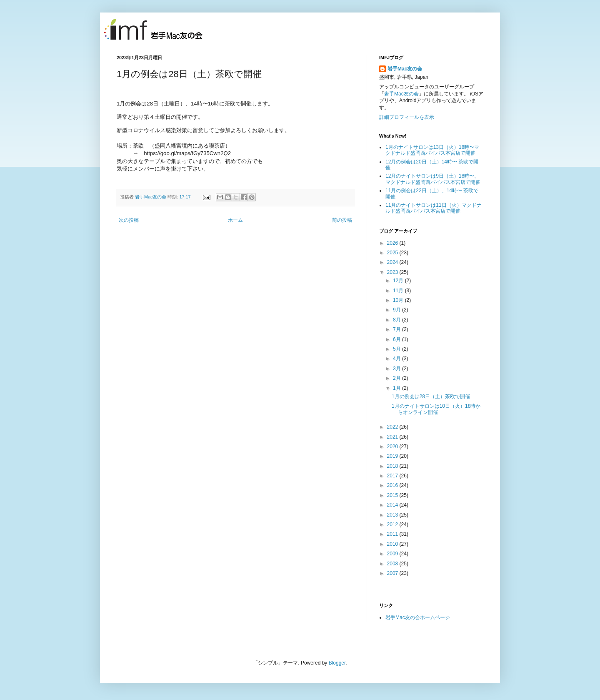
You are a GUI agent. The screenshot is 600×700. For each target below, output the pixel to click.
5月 (397, 349)
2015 (393, 495)
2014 (393, 505)
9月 (397, 310)
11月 (399, 291)
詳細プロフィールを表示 (407, 117)
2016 (393, 485)
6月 (397, 339)
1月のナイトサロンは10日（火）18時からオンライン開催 (436, 409)
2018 (393, 466)
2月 (397, 378)
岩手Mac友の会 (151, 197)
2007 (393, 573)
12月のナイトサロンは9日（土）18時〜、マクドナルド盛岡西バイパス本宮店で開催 (433, 179)
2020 (393, 447)
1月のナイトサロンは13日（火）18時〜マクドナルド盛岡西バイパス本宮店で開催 (432, 150)
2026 (393, 243)
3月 (397, 369)
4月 (397, 359)
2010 (393, 544)
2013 (393, 515)
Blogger (337, 663)
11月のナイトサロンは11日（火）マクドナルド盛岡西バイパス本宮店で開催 (434, 208)
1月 (397, 388)
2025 (393, 253)
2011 (393, 534)
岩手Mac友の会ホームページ (418, 617)
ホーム (235, 220)
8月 (397, 320)
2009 (393, 554)
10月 (399, 300)
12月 (399, 281)
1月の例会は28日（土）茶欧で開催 (431, 396)
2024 (393, 262)
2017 (393, 476)
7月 (397, 329)
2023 (393, 272)
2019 (393, 456)
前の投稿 (342, 220)
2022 (393, 427)
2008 (393, 564)
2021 (393, 437)
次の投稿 (129, 220)
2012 (393, 524)
